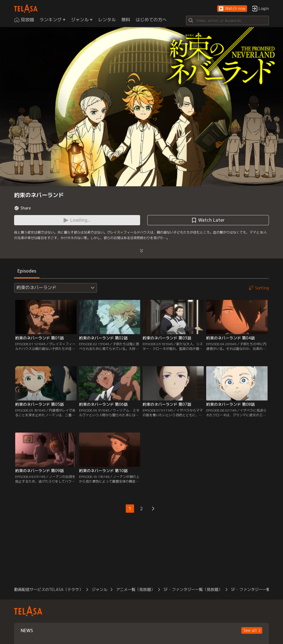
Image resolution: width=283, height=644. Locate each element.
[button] (232, 9)
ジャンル (99, 589)
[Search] (227, 20)
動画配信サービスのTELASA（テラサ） (49, 589)
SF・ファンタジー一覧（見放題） (193, 589)
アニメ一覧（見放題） (135, 589)
